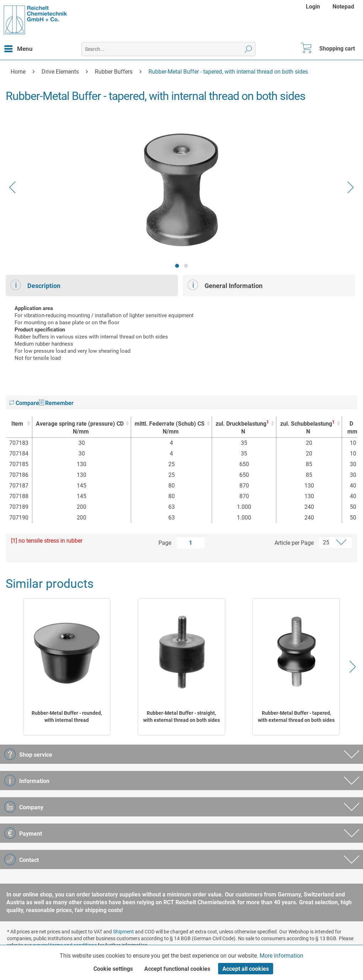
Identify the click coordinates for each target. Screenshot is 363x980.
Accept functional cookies (177, 969)
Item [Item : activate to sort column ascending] (17, 424)
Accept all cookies (246, 969)
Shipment (123, 932)
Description (35, 285)
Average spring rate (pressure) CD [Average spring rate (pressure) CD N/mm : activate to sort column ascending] (80, 428)
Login (313, 7)
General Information (225, 285)
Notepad (343, 7)
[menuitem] (314, 7)
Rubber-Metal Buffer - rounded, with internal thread (67, 717)
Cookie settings (113, 969)
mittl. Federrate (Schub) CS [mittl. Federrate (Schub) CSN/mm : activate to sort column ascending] (170, 428)
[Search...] (169, 49)
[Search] (248, 49)
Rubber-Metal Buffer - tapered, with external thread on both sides (296, 717)
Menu (18, 48)
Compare (24, 403)
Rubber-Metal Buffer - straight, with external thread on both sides (181, 717)
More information (281, 956)
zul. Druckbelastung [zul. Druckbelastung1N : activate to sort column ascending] (242, 428)
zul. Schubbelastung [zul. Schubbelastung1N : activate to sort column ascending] (307, 428)
